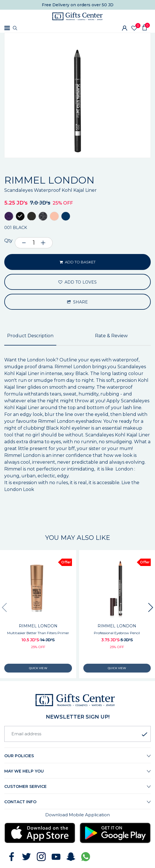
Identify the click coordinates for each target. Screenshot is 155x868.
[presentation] (4, 607)
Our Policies (19, 756)
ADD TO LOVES (77, 282)
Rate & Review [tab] (111, 336)
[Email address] (77, 734)
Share (78, 302)
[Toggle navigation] (7, 28)
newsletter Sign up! (78, 717)
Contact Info (20, 802)
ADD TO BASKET (78, 262)
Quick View (38, 668)
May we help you (24, 771)
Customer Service (25, 786)
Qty (8, 241)
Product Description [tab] (30, 336)
